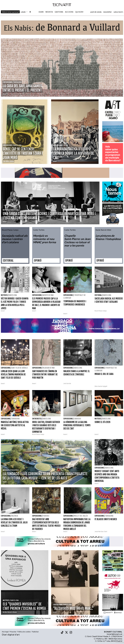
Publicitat (35, 632)
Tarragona (15, 419)
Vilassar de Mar (49, 368)
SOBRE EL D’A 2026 (102, 422)
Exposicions (37, 295)
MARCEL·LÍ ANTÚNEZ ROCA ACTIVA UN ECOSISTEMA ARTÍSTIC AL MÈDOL (15, 425)
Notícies (4, 295)
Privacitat (13, 632)
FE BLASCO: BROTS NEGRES (106, 519)
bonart (3, 311)
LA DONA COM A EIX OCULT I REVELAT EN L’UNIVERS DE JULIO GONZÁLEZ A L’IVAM (14, 523)
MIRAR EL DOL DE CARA (104, 374)
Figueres (46, 516)
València (15, 516)
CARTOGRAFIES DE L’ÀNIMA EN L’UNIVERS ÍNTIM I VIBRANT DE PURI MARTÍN (45, 374)
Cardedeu (77, 419)
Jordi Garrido (67, 384)
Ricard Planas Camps (101, 311)
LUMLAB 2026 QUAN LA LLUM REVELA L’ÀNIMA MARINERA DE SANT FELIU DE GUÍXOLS (13, 374)
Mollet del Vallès (81, 516)
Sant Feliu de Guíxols (20, 368)
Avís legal (5, 632)
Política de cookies (24, 632)
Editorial (98, 295)
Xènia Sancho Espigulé (101, 386)
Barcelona (13, 295)
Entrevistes (37, 419)
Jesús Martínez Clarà (101, 532)
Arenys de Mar (48, 295)
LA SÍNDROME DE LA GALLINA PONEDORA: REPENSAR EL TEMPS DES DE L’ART (77, 425)
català (24, 12)
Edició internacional (10, 12)
